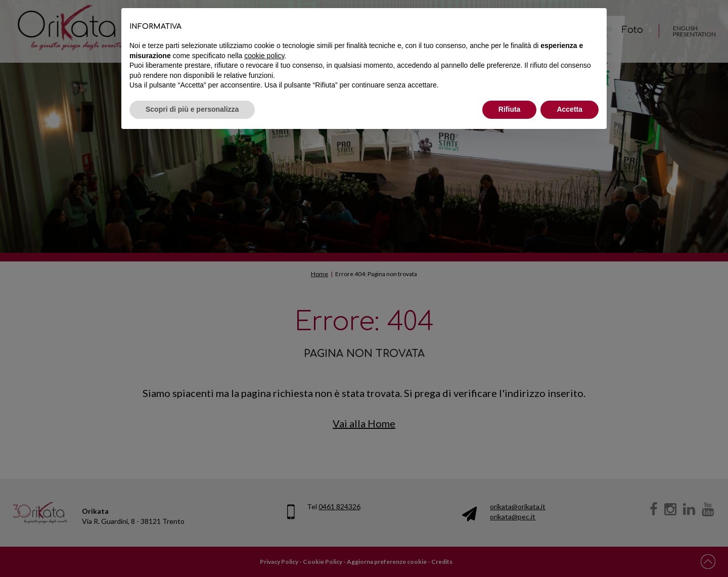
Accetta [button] (570, 109)
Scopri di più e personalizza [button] (192, 109)
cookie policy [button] (264, 56)
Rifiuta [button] (510, 109)
